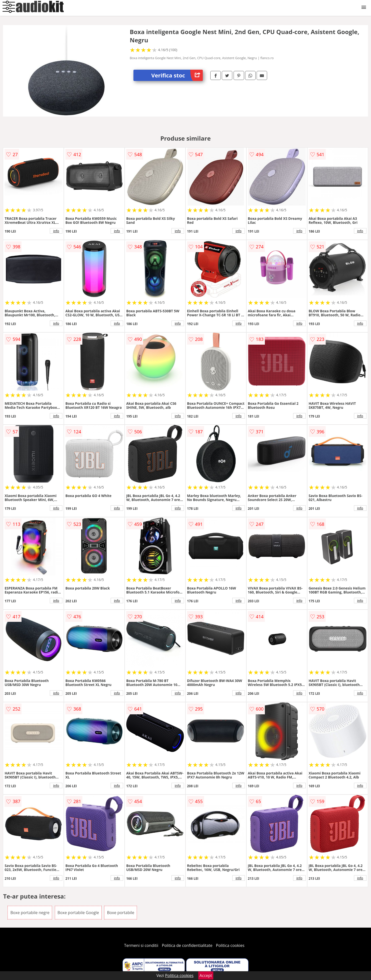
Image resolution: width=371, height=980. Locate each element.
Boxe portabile (121, 913)
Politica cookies (230, 945)
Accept (206, 975)
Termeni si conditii (141, 945)
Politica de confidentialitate (187, 945)
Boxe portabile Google (78, 913)
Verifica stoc (177, 75)
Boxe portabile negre (30, 913)
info (56, 231)
